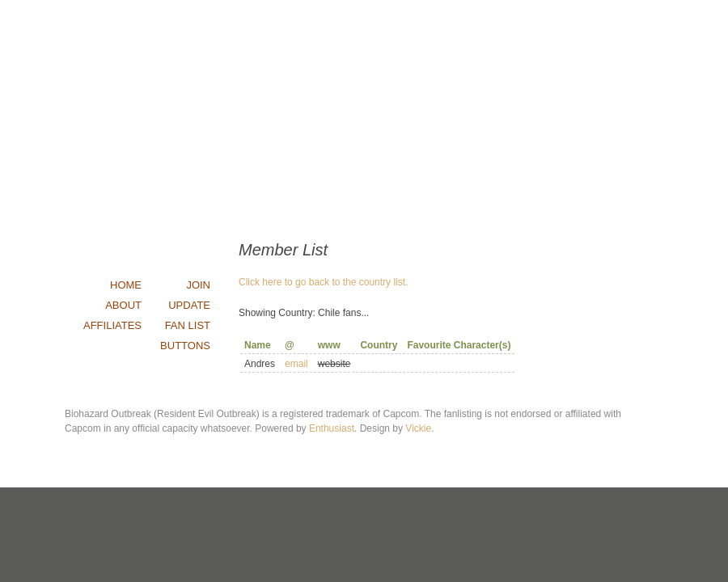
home (126, 285)
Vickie (418, 428)
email (296, 364)
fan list (188, 325)
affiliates (112, 325)
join (198, 285)
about (123, 305)
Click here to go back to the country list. (323, 282)
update (189, 305)
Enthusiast (332, 428)
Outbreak (364, 117)
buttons (185, 346)
